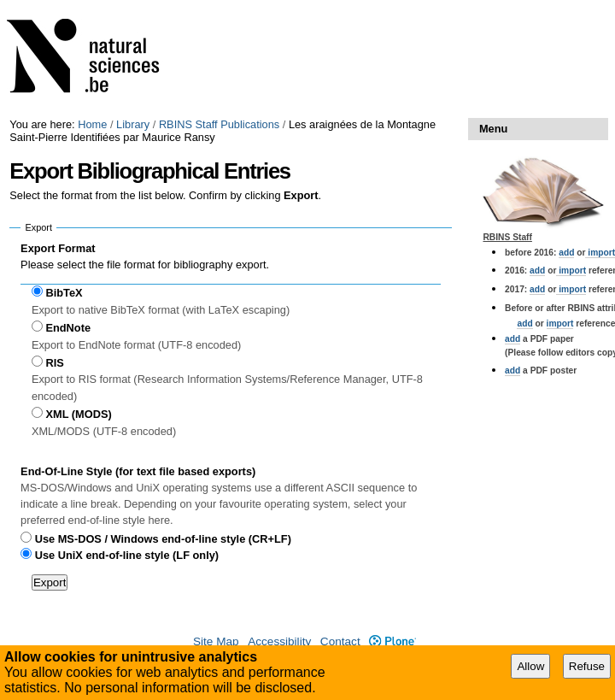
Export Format (58, 248)
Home (92, 124)
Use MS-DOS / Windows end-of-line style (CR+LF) (163, 539)
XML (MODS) (78, 414)
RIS (54, 363)
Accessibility (279, 641)
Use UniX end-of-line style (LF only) (127, 555)
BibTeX (64, 293)
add (566, 253)
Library (133, 124)
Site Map (216, 641)
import (571, 271)
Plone (392, 641)
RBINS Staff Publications (219, 124)
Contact (340, 641)
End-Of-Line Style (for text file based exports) (138, 471)
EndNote (68, 328)
